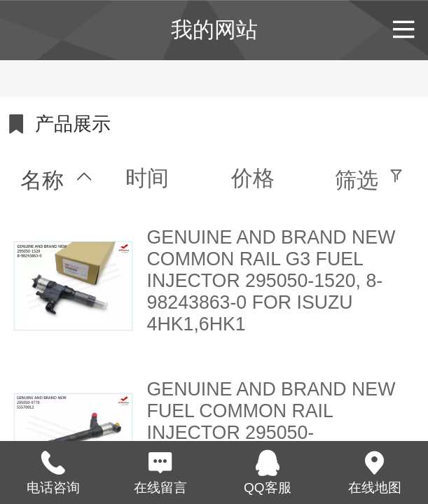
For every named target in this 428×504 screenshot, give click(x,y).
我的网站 (214, 29)
